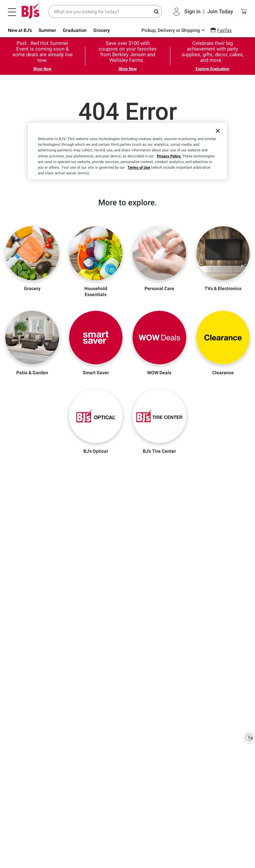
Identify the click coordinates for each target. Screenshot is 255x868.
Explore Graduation (212, 69)
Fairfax (224, 30)
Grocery (102, 30)
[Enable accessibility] (249, 737)
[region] (127, 151)
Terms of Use (139, 167)
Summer (47, 30)
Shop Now (42, 69)
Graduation (75, 30)
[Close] (218, 131)
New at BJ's (20, 30)
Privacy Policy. (169, 156)
